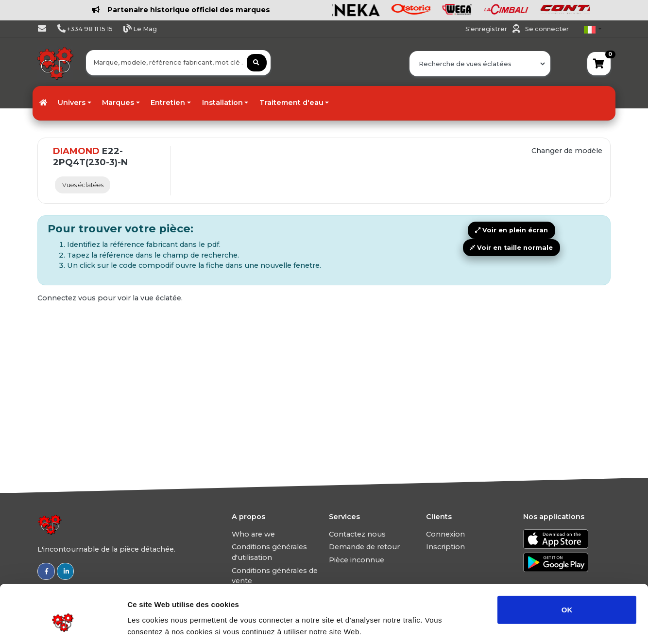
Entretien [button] (168, 103)
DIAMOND (76, 151)
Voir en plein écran (512, 230)
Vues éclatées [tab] (83, 185)
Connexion (445, 534)
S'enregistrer (487, 29)
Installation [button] (222, 103)
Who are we (253, 534)
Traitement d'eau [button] (291, 103)
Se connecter (547, 29)
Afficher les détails (535, 625)
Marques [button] (118, 103)
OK (567, 564)
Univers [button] (72, 103)
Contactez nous (357, 534)
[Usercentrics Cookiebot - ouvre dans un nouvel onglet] (63, 625)
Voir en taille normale (511, 248)
